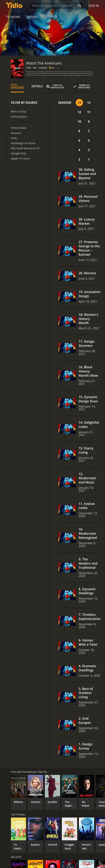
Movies (32, 17)
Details (37, 86)
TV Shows (13, 17)
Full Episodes (18, 86)
